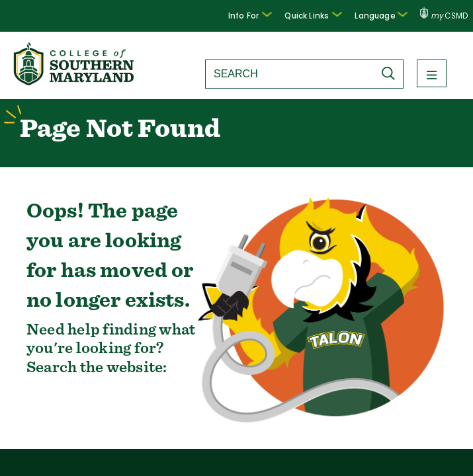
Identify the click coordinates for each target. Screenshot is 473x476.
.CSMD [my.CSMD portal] (444, 16)
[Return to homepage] (75, 82)
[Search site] (290, 74)
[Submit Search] (392, 73)
